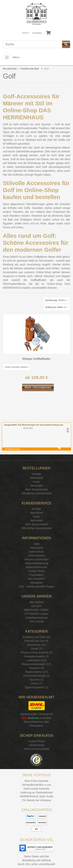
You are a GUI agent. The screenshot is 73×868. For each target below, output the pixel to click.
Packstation (36, 575)
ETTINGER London (36, 614)
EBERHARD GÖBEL (36, 610)
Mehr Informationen (38, 387)
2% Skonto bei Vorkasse (36, 800)
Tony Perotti (36, 622)
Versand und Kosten (36, 559)
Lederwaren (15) (37, 660)
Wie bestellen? (36, 579)
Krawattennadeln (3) (36, 656)
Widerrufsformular (36, 567)
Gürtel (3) (36, 649)
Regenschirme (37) (36, 672)
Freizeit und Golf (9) (36, 641)
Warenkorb (36, 478)
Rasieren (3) (36, 668)
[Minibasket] (48, 33)
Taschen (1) (36, 680)
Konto (37, 482)
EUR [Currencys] (25, 33)
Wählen (56, 300)
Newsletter (36, 583)
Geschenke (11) (36, 645)
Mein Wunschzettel (36, 489)
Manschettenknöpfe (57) (37, 664)
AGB (36, 544)
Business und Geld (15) (36, 637)
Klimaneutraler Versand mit (36, 714)
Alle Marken (36, 602)
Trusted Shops (37, 571)
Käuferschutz (36, 745)
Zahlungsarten (36, 555)
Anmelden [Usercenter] (37, 33)
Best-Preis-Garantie (37, 781)
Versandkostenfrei (33, 785)
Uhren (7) (36, 683)
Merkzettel (37, 486)
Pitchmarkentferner (14, 284)
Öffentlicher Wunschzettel (36, 493)
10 (56, 307)
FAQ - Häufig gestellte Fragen (36, 586)
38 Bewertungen (13, 449)
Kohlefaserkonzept (36, 618)
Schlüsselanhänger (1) (36, 676)
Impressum (36, 548)
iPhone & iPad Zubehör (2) (36, 653)
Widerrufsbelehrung (36, 563)
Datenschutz (36, 552)
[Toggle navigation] (7, 57)
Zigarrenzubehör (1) (36, 687)
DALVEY (36, 606)
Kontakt (36, 474)
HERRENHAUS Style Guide (36, 796)
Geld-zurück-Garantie (36, 749)
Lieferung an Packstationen (36, 792)
